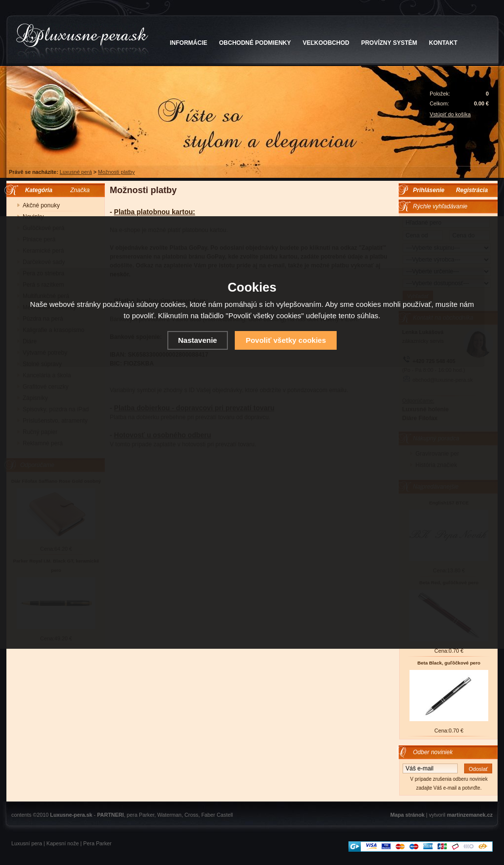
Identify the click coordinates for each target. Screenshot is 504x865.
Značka (80, 190)
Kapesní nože (63, 843)
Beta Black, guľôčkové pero (449, 663)
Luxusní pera (27, 843)
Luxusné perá (76, 172)
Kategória (36, 190)
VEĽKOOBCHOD (326, 43)
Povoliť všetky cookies (286, 340)
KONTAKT (443, 43)
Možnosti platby (116, 172)
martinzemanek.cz (470, 815)
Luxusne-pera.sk (71, 815)
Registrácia (472, 190)
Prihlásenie (429, 190)
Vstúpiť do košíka (450, 114)
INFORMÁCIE (189, 43)
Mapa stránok (408, 815)
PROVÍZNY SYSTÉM (389, 43)
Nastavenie (198, 340)
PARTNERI (110, 815)
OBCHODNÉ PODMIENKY (255, 43)
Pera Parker (97, 843)
